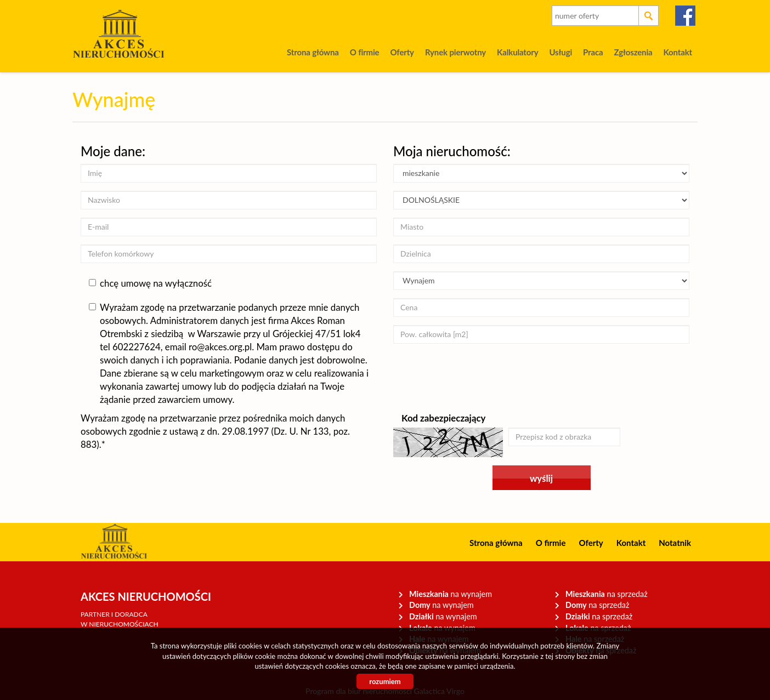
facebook (686, 16)
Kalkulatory (517, 52)
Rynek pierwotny (455, 52)
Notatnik (675, 543)
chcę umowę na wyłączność (150, 283)
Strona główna (313, 52)
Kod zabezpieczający (443, 418)
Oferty (402, 52)
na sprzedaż (607, 594)
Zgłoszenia (633, 52)
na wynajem (451, 594)
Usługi (560, 52)
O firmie (365, 52)
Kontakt (678, 52)
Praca (593, 52)
